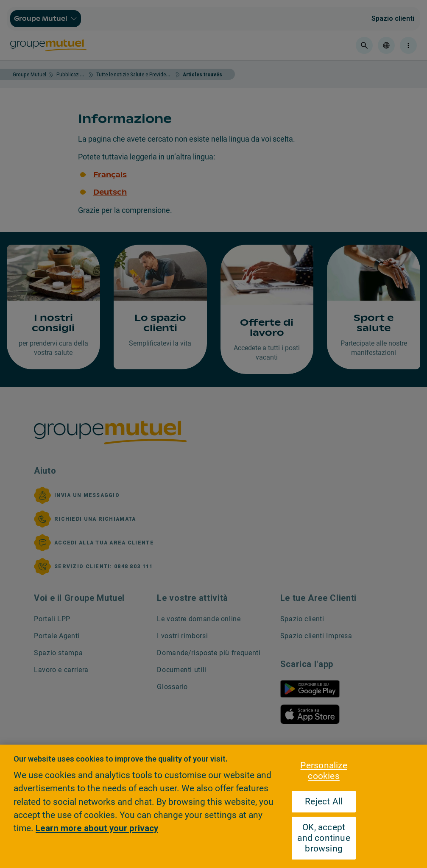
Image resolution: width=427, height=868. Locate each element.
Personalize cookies (324, 771)
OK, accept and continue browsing (324, 838)
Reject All (324, 801)
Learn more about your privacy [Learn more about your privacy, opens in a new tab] (97, 828)
